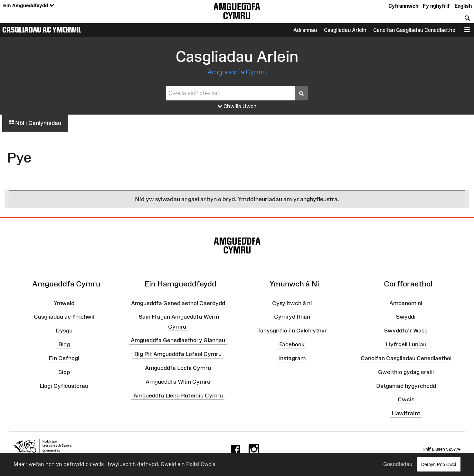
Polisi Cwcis (201, 464)
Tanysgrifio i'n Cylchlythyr (292, 331)
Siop (64, 372)
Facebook (292, 344)
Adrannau (305, 30)
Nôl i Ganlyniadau (35, 123)
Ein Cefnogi (64, 358)
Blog (64, 344)
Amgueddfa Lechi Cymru (178, 368)
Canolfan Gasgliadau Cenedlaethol (415, 30)
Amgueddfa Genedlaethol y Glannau (178, 340)
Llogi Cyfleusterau (64, 386)
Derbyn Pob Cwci (439, 464)
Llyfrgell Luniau (406, 344)
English (463, 6)
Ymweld (64, 303)
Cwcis (406, 399)
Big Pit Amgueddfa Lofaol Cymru (178, 354)
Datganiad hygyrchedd (406, 386)
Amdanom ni (406, 303)
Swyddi (406, 317)
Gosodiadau (398, 464)
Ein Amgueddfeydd (29, 6)
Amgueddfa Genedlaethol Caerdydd (178, 303)
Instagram (292, 358)
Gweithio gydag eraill (406, 372)
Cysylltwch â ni (292, 303)
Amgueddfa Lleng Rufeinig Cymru (178, 396)
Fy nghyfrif (436, 6)
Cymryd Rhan (292, 317)
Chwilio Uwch (237, 107)
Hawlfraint (406, 413)
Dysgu (64, 331)
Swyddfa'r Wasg (406, 331)
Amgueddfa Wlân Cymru (178, 382)
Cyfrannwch (403, 6)
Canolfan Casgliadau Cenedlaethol (406, 358)
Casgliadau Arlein (345, 30)
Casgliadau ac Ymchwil (42, 30)
